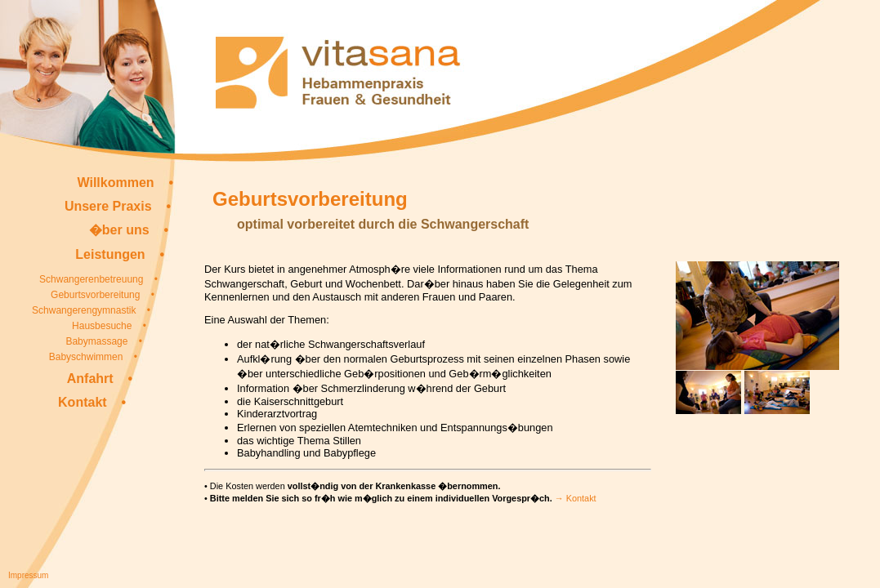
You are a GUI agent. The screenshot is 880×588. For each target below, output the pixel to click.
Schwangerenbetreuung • (98, 279)
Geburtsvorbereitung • (103, 295)
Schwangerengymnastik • (91, 310)
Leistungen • (120, 254)
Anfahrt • (100, 379)
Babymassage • (104, 341)
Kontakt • (92, 402)
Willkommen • (125, 183)
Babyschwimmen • (93, 357)
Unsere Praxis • (118, 206)
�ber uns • (129, 230)
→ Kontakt (576, 498)
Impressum (28, 575)
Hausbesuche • (109, 326)
